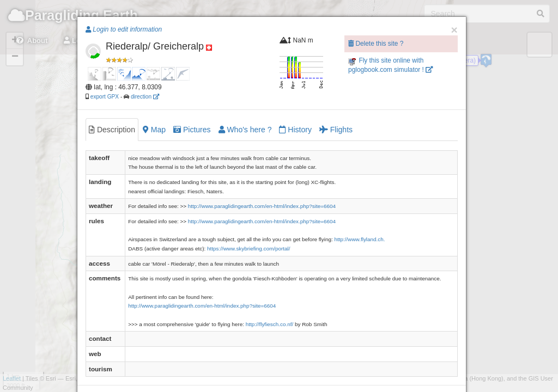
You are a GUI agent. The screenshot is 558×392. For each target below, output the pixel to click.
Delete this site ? (376, 44)
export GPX (105, 97)
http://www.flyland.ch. (359, 239)
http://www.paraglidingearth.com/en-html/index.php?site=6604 (262, 206)
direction (145, 97)
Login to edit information (124, 29)
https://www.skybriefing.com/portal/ (249, 249)
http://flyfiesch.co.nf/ (270, 324)
